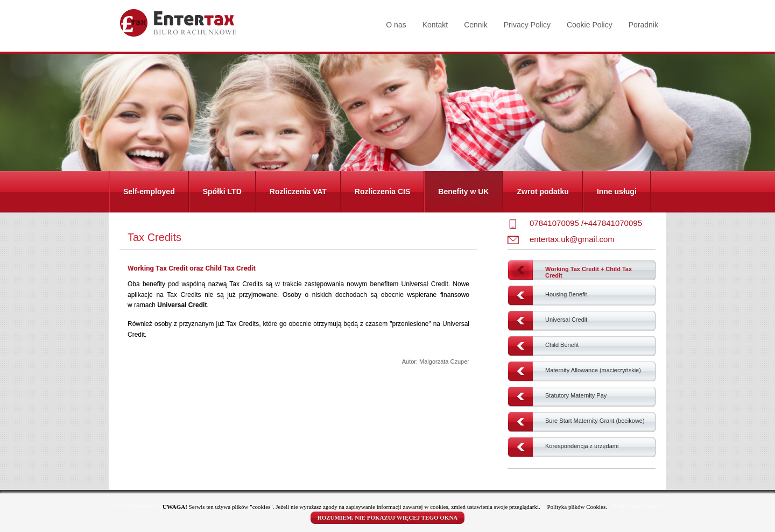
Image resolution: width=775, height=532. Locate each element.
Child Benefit (562, 345)
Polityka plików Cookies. (577, 507)
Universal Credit (566, 320)
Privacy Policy (527, 25)
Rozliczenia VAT (298, 191)
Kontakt (435, 25)
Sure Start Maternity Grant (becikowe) (595, 421)
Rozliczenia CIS (382, 191)
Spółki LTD (222, 191)
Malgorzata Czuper (444, 361)
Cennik (476, 25)
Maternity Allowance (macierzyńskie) (593, 370)
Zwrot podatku (542, 191)
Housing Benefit (566, 294)
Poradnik (643, 25)
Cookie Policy (590, 25)
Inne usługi (617, 191)
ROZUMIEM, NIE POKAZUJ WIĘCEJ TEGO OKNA (388, 517)
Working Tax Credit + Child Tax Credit (589, 272)
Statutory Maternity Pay (576, 395)
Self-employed (149, 191)
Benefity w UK (463, 191)
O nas (396, 25)
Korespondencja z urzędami (582, 446)
